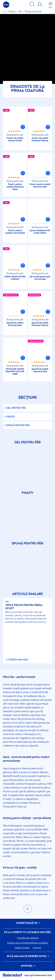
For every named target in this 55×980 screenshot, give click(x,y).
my (27, 966)
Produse (12, 12)
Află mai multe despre (27, 956)
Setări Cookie (22, 948)
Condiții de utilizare (28, 938)
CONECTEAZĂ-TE (28, 923)
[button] (23, 127)
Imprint (37, 948)
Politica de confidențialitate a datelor (28, 943)
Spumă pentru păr (18, 425)
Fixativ (11, 417)
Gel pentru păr (16, 408)
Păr (20, 12)
